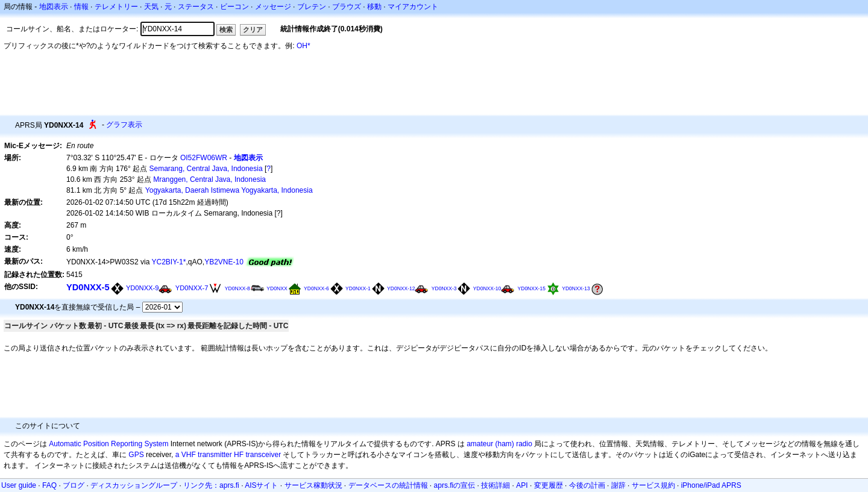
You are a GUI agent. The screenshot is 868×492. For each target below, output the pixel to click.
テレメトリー (116, 7)
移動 (374, 7)
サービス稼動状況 (313, 485)
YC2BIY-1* (169, 262)
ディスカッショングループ (134, 485)
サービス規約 (653, 485)
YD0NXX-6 (316, 288)
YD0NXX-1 (358, 288)
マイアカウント (413, 7)
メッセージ (273, 7)
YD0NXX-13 (576, 288)
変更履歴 (549, 485)
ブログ (74, 485)
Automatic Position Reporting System (108, 444)
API (522, 485)
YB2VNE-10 (224, 262)
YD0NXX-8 (237, 288)
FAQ (49, 485)
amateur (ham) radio (499, 444)
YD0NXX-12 (401, 288)
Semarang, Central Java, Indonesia (206, 169)
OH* (303, 46)
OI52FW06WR (204, 158)
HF (239, 455)
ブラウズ (347, 7)
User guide (19, 485)
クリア (253, 30)
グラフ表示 (124, 125)
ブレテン (312, 7)
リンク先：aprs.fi (211, 485)
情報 (81, 7)
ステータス (196, 7)
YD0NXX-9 (143, 288)
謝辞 (618, 485)
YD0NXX (277, 288)
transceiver (263, 455)
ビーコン (234, 7)
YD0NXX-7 (192, 288)
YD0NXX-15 (532, 288)
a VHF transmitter (204, 455)
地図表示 (54, 7)
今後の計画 (587, 485)
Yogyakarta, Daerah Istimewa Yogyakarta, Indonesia (229, 190)
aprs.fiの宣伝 (455, 485)
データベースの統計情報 (388, 485)
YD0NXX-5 (88, 287)
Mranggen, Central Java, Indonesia (209, 179)
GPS (136, 455)
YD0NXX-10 (487, 288)
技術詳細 (495, 485)
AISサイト (261, 485)
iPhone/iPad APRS (711, 485)
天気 (151, 7)
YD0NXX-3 (444, 288)
